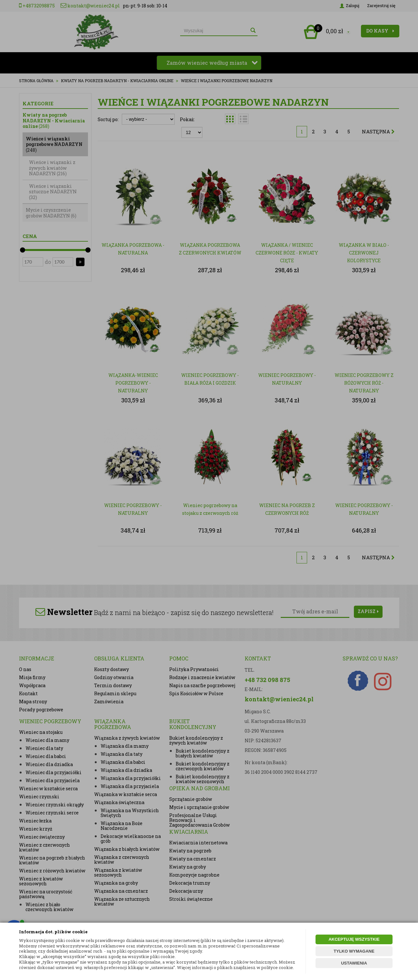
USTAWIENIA (354, 963)
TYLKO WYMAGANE (354, 951)
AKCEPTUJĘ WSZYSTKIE (354, 939)
